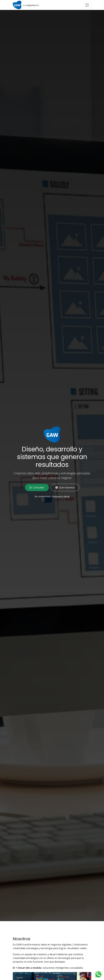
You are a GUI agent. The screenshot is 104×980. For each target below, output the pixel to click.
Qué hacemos (65, 487)
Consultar (37, 487)
